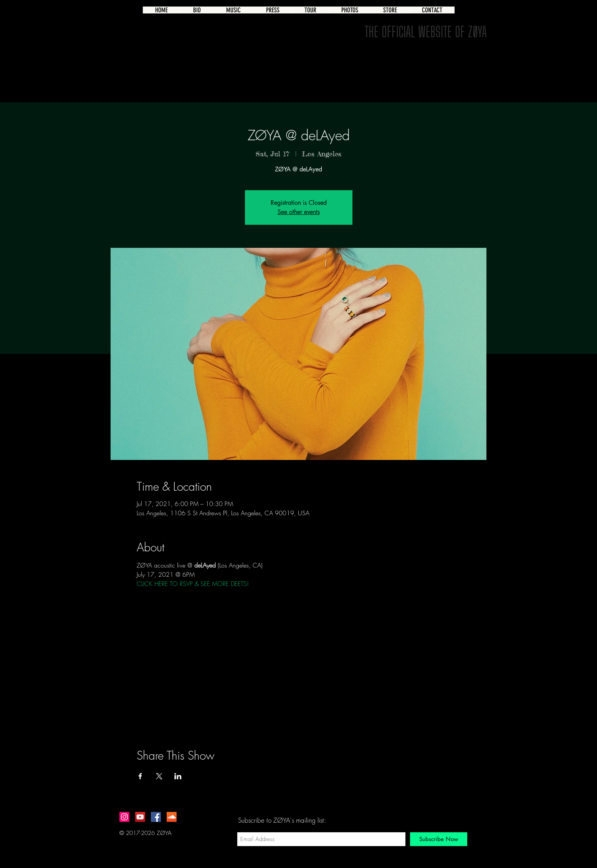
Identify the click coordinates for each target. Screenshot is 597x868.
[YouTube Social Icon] (140, 817)
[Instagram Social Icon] (124, 817)
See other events (299, 212)
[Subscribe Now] (439, 839)
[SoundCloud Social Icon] (172, 817)
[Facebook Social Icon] (156, 817)
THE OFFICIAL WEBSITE (408, 32)
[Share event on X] (159, 776)
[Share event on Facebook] (140, 776)
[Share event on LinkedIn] (178, 776)
